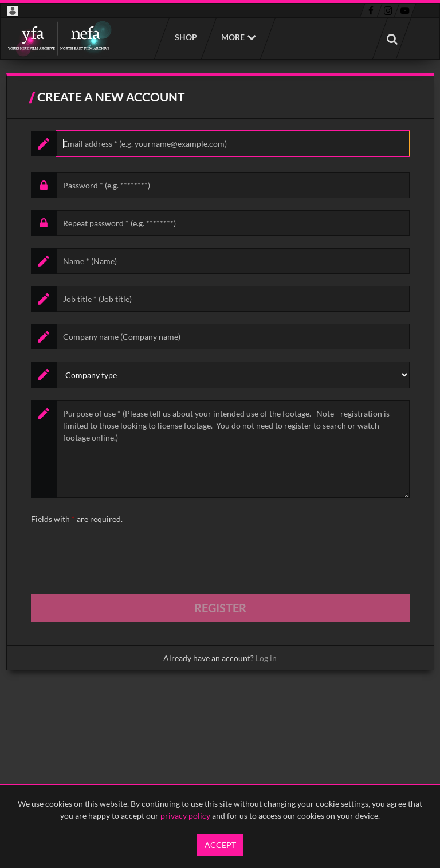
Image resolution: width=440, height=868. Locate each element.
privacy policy (185, 816)
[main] (220, 372)
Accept (220, 845)
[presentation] (118, 559)
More (233, 37)
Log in (266, 658)
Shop (185, 37)
